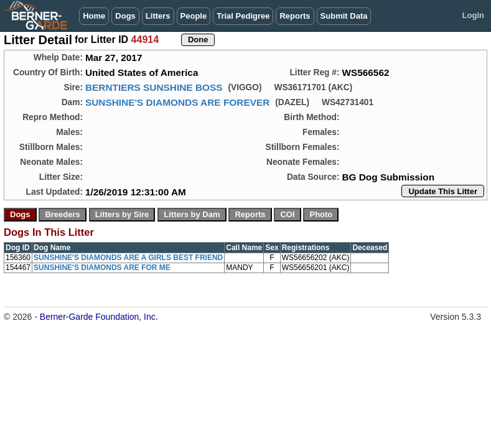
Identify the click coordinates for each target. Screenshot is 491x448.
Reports (295, 16)
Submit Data (344, 16)
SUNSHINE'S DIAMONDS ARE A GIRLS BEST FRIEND (128, 258)
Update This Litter (443, 191)
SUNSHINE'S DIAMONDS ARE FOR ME (102, 268)
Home (94, 16)
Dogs (125, 16)
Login (473, 15)
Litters (158, 16)
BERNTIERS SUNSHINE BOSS (154, 87)
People (194, 16)
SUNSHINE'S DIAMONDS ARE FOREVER (177, 102)
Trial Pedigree (243, 16)
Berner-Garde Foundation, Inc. (99, 317)
